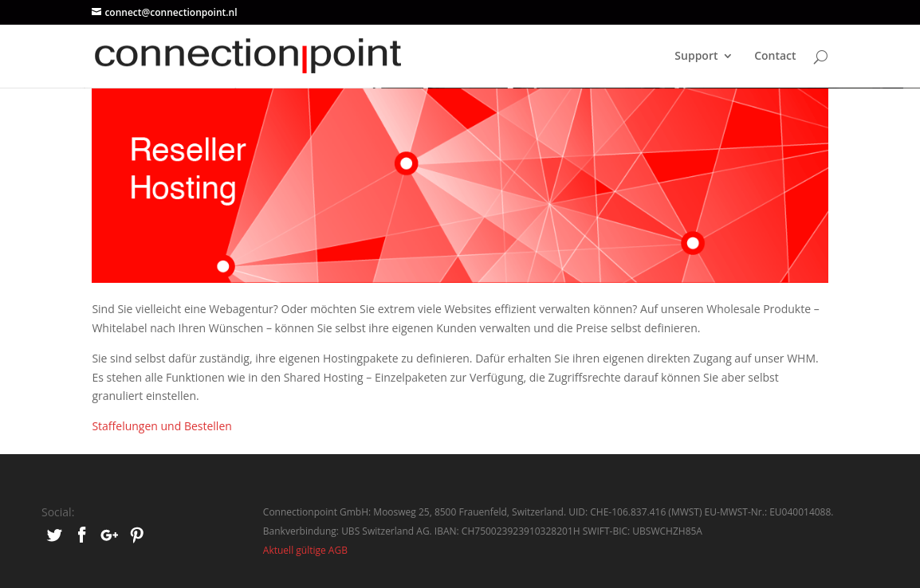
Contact (775, 57)
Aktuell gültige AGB (305, 550)
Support (696, 57)
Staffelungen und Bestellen (161, 426)
